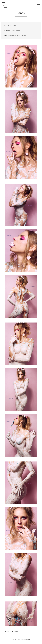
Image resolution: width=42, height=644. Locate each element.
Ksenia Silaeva (16, 31)
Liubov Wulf (14, 26)
